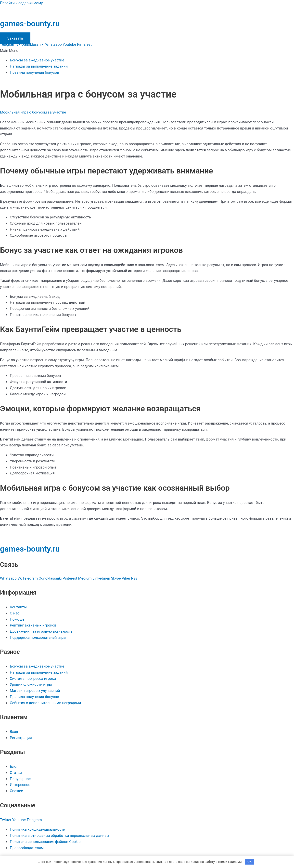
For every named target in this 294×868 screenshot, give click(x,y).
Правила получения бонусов (34, 72)
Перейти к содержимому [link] (21, 3)
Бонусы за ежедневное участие (37, 60)
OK (249, 862)
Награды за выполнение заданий (39, 66)
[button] (147, 51)
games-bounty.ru (30, 24)
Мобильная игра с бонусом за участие (33, 112)
